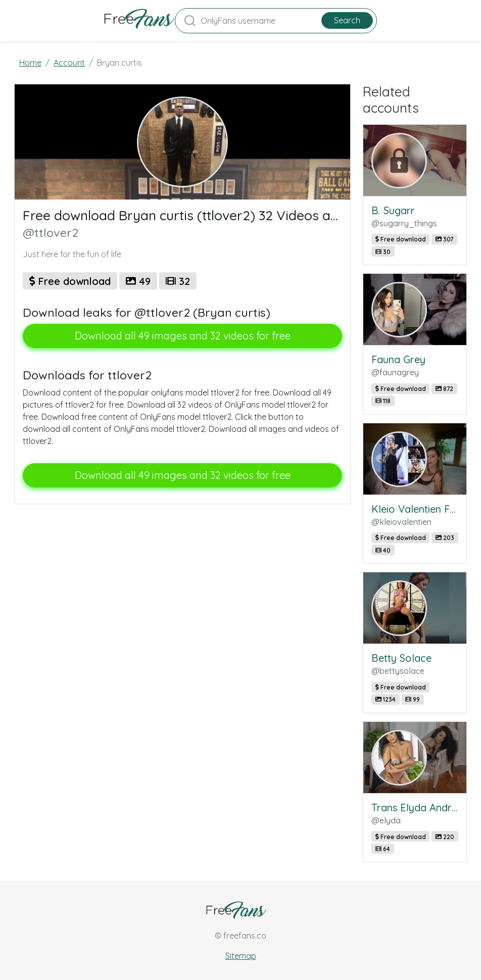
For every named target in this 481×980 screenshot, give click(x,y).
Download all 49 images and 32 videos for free (183, 336)
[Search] (276, 21)
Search (347, 20)
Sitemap (241, 956)
